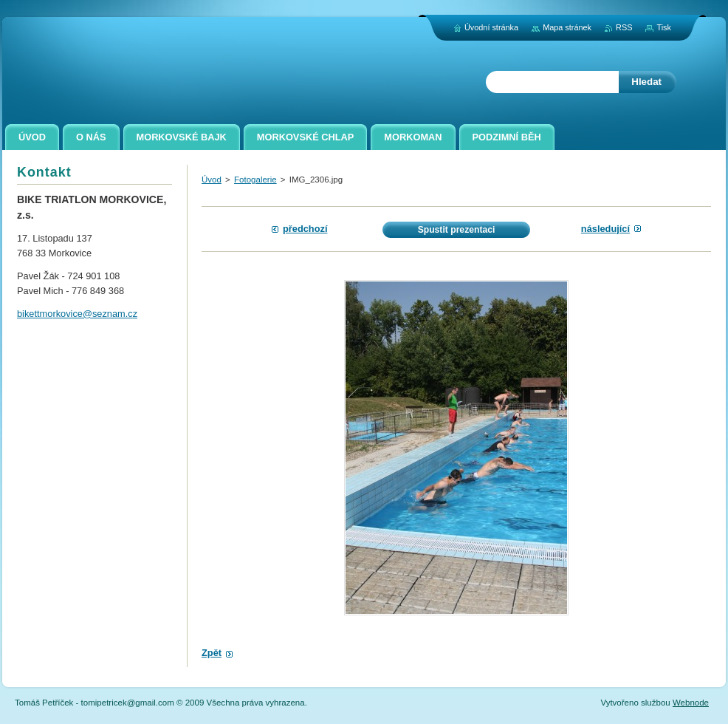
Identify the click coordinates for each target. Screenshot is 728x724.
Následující (605, 229)
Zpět (212, 653)
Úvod (212, 180)
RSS (624, 27)
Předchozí (305, 229)
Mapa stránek (567, 27)
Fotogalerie (255, 180)
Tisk (664, 27)
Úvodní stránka (491, 27)
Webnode (691, 703)
